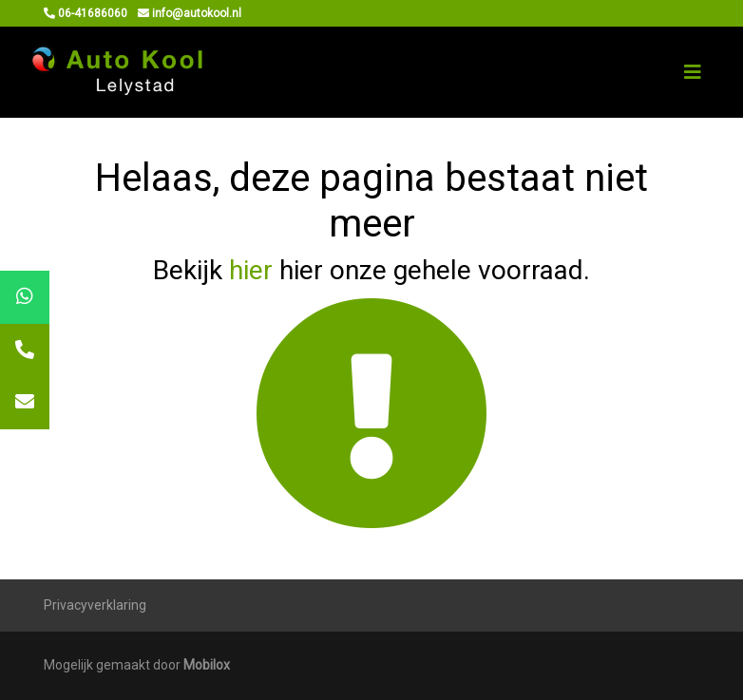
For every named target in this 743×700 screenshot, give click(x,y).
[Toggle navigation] (693, 72)
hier (251, 270)
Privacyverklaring (95, 605)
